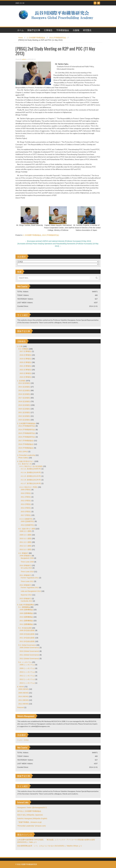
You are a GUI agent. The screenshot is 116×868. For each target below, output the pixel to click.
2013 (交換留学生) (28, 525)
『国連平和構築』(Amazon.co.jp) (29, 822)
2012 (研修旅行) (26, 585)
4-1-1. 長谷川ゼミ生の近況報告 (31, 466)
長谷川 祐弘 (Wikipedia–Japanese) (30, 815)
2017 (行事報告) (26, 351)
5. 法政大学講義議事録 (26, 605)
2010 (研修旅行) (26, 565)
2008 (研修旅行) (26, 556)
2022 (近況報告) (24, 416)
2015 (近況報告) (24, 390)
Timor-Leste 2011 (27, 581)
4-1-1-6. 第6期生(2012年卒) (31, 480)
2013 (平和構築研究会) (58, 38)
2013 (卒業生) (26, 504)
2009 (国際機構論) (26, 613)
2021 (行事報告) (26, 366)
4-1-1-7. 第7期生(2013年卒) (31, 483)
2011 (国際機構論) (26, 621)
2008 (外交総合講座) (27, 630)
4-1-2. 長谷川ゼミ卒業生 (29, 487)
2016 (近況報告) (24, 394)
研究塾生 (87, 30)
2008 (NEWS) (24, 689)
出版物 (76, 30)
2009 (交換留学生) (28, 521)
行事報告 (48, 30)
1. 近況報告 (22, 381)
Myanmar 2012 (26, 595)
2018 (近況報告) (24, 401)
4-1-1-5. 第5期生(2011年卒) (31, 476)
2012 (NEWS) (24, 704)
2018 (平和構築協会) (26, 444)
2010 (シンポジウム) (27, 672)
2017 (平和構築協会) (26, 441)
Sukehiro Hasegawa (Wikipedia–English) (32, 818)
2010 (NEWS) (24, 696)
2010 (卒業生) (26, 493)
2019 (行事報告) (26, 359)
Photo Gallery (23, 458)
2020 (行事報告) (26, 362)
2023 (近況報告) (24, 420)
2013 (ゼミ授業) (26, 549)
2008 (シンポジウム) (27, 665)
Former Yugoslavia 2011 (30, 578)
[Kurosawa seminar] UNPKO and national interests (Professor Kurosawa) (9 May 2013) (58, 241)
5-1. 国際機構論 (24, 607)
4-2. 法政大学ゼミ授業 (27, 529)
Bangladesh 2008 (27, 558)
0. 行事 (20, 346)
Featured (21, 707)
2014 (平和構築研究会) (27, 430)
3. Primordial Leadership (26, 455)
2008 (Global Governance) (29, 648)
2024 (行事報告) (26, 377)
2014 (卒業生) (26, 508)
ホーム (20, 30)
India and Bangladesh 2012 (31, 591)
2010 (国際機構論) (26, 617)
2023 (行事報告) (26, 373)
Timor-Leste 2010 (27, 572)
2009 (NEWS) (24, 693)
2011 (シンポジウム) (27, 676)
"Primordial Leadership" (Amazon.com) (32, 826)
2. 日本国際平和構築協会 (36, 38)
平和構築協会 (63, 30)
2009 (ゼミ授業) (26, 535)
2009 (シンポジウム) (27, 668)
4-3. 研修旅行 (23, 553)
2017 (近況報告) (24, 398)
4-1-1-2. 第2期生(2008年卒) (31, 469)
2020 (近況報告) (24, 409)
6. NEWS (21, 687)
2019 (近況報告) (24, 405)
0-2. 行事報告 (23, 349)
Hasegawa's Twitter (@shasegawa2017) (32, 808)
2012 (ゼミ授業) (26, 546)
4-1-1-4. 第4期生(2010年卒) (31, 472)
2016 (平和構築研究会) (27, 437)
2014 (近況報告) (24, 387)
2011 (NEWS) (24, 700)
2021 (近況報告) (24, 412)
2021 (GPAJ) (23, 452)
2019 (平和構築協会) (26, 448)
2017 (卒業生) (26, 515)
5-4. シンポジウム (25, 662)
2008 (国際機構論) (26, 610)
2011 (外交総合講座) (27, 638)
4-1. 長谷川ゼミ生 (25, 464)
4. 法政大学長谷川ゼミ (26, 461)
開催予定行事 (34, 30)
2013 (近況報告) (24, 383)
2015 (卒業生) (26, 512)
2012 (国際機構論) (26, 624)
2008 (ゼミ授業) (26, 531)
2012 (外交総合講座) (27, 641)
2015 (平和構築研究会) (27, 433)
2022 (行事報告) (26, 370)
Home (21, 38)
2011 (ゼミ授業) (26, 542)
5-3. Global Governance (27, 645)
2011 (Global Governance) (29, 655)
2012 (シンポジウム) (27, 679)
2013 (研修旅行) (26, 599)
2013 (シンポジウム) (27, 683)
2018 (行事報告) (26, 355)
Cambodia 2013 (27, 601)
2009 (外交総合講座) (27, 634)
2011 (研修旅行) (26, 575)
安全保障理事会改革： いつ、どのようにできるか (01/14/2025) (41, 846)
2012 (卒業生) (26, 501)
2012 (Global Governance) (29, 659)
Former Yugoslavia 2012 (30, 588)
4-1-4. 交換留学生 (26, 519)
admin (24, 59)
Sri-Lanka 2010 (26, 568)
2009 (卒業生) (26, 490)
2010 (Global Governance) (29, 651)
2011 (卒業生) (26, 497)
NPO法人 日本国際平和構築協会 (29, 811)
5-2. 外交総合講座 (25, 628)
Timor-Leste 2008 (27, 562)
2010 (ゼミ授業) (26, 538)
